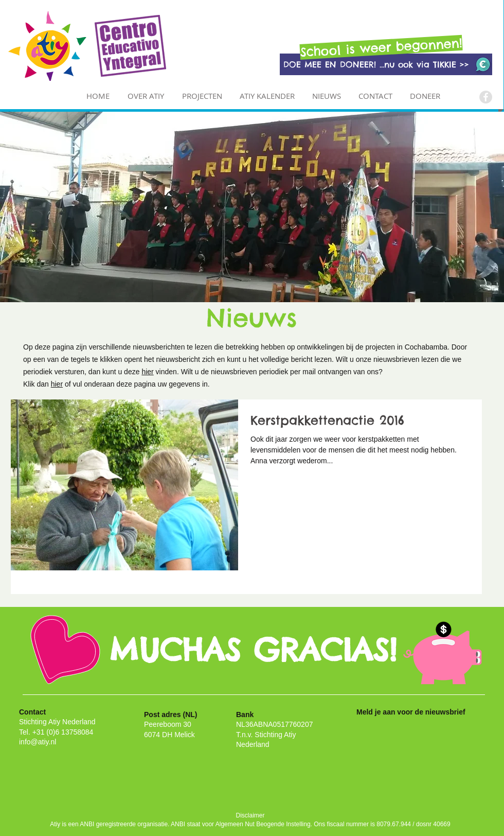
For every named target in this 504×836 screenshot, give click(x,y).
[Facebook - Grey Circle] (486, 97)
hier (147, 372)
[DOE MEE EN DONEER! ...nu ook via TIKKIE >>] (386, 64)
